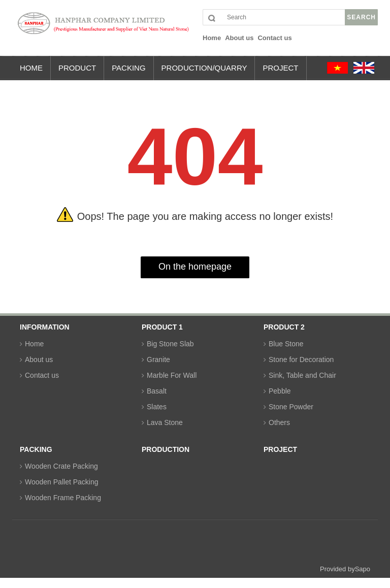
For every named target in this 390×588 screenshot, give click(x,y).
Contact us (42, 375)
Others (279, 422)
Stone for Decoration (301, 360)
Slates (157, 407)
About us (39, 360)
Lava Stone (165, 422)
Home (34, 344)
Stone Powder (291, 407)
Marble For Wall (172, 375)
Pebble (280, 391)
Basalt (157, 391)
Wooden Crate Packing (61, 466)
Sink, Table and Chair (302, 375)
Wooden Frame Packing (63, 498)
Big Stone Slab (170, 344)
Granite (158, 360)
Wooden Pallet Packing (62, 482)
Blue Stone (286, 344)
